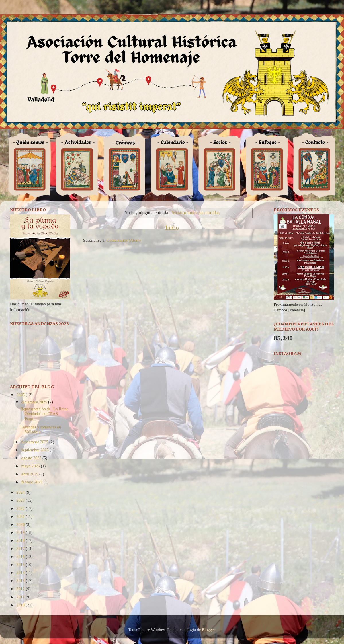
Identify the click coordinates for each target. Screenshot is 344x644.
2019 (21, 532)
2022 (21, 508)
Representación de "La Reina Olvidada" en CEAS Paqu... (44, 414)
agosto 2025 (32, 458)
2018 (21, 540)
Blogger (208, 630)
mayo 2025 (31, 466)
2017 (21, 549)
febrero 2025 (33, 482)
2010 (21, 605)
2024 (21, 492)
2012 (21, 589)
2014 (21, 573)
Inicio (172, 228)
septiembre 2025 (36, 450)
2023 (21, 500)
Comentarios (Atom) (124, 240)
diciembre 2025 (35, 402)
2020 (21, 524)
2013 (21, 581)
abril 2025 (30, 474)
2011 (21, 597)
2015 (21, 565)
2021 (21, 516)
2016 (21, 557)
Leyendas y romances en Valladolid (41, 429)
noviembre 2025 (36, 442)
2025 (21, 395)
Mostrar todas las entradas (196, 213)
